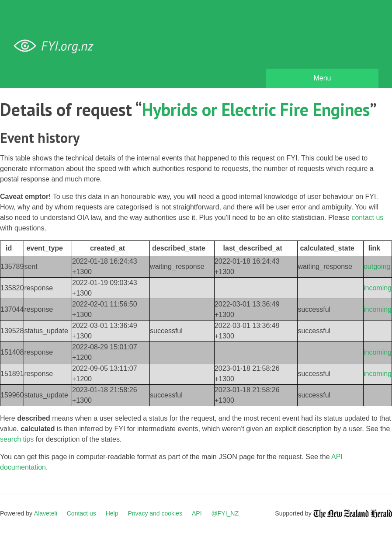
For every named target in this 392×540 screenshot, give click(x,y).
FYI (57, 46)
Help (112, 513)
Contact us (82, 513)
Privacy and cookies (155, 513)
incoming (378, 288)
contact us (367, 218)
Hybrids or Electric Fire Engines (256, 109)
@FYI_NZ (225, 513)
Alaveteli (46, 513)
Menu (322, 78)
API (197, 513)
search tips (17, 439)
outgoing (377, 267)
